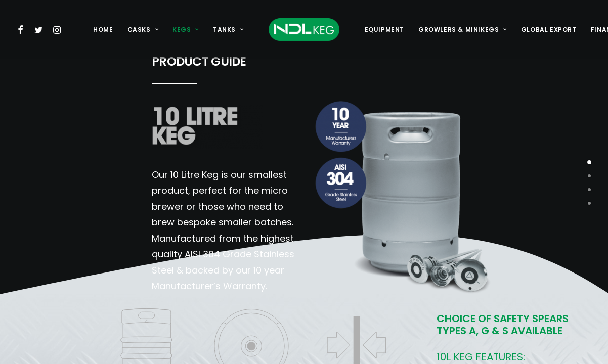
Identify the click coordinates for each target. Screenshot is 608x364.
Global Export (549, 30)
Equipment (384, 30)
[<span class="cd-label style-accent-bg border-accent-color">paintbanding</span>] (589, 190)
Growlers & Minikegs (463, 30)
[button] (23, 30)
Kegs (186, 30)
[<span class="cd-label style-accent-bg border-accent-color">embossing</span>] (589, 176)
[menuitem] (23, 30)
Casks (143, 30)
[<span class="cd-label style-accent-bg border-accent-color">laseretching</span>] (589, 203)
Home (103, 30)
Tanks (228, 30)
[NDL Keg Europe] (304, 30)
